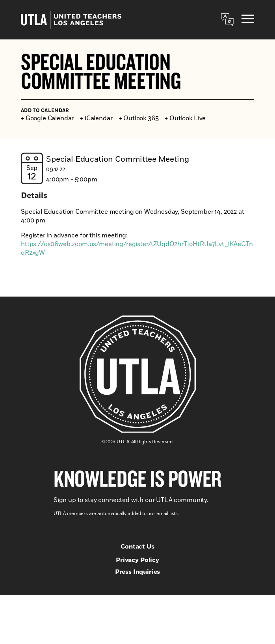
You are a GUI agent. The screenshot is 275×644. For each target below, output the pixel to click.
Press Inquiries (138, 572)
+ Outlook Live (185, 118)
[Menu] (248, 20)
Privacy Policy (137, 560)
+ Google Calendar (47, 118)
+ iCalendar (96, 118)
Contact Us (137, 547)
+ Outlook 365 (139, 118)
